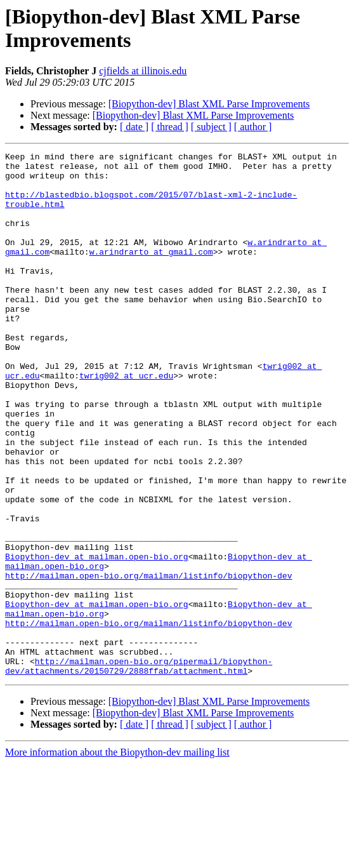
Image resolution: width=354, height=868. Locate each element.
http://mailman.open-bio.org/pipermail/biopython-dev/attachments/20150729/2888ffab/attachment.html (139, 770)
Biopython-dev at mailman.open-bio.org (97, 638)
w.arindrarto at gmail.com (151, 272)
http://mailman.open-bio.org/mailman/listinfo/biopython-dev (148, 661)
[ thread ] (170, 127)
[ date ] (134, 127)
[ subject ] (211, 127)
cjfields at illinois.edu (143, 71)
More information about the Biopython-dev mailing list (117, 857)
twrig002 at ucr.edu (126, 421)
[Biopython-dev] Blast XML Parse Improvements (209, 104)
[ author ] (253, 127)
